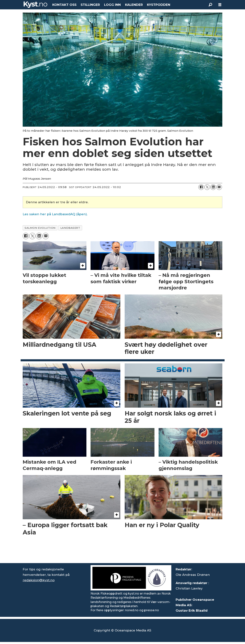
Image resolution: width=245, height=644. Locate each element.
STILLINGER (90, 5)
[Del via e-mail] (219, 187)
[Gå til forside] (35, 5)
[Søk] (211, 5)
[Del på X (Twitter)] (207, 187)
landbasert (70, 228)
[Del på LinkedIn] (213, 187)
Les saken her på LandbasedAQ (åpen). (55, 214)
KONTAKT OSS (64, 5)
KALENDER (134, 5)
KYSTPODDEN (159, 5)
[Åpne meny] (220, 5)
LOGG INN (112, 5)
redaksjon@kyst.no (39, 580)
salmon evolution (40, 228)
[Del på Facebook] (201, 187)
